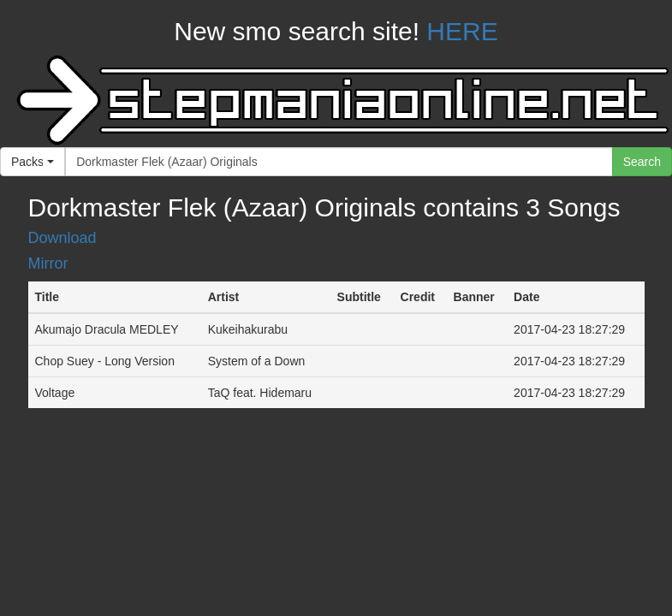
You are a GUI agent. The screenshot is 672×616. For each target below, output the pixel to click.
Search (642, 162)
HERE (462, 31)
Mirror (48, 264)
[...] (339, 162)
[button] (33, 162)
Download (62, 238)
